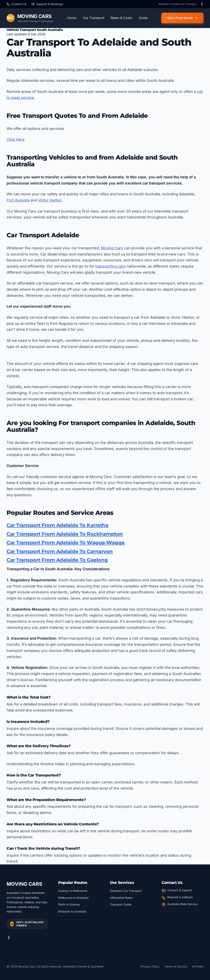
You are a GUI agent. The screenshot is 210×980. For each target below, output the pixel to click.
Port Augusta (18, 200)
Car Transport (94, 18)
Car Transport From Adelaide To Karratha (57, 525)
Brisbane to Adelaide (72, 911)
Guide (143, 18)
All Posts (198, 966)
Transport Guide (121, 904)
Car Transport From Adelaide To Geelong (57, 560)
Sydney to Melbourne (73, 891)
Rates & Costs (121, 18)
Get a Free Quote (182, 18)
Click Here (16, 139)
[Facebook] (202, 4)
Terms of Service (176, 966)
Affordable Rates (121, 898)
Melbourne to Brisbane (73, 898)
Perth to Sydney (69, 904)
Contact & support (180, 890)
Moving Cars (112, 248)
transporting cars (110, 266)
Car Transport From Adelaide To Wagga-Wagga (66, 543)
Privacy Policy (150, 966)
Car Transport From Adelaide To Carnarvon (60, 551)
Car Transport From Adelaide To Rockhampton (65, 534)
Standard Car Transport (126, 891)
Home (72, 18)
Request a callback (180, 897)
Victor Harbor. (50, 200)
